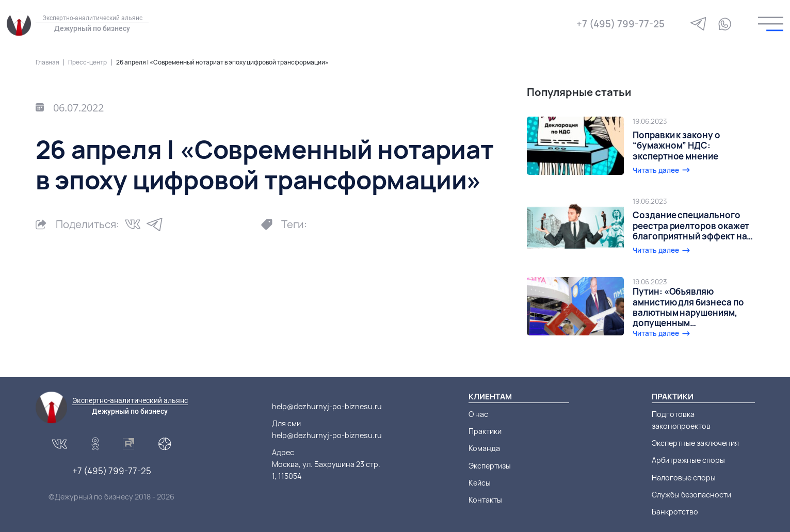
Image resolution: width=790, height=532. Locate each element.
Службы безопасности (691, 495)
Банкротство (675, 512)
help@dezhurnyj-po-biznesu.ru (327, 406)
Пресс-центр (87, 62)
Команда (484, 448)
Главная (47, 62)
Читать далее (656, 170)
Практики (485, 431)
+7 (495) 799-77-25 (620, 24)
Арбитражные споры (688, 460)
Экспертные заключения (695, 443)
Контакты (485, 500)
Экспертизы (490, 466)
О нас (478, 414)
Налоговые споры (684, 478)
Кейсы (480, 483)
